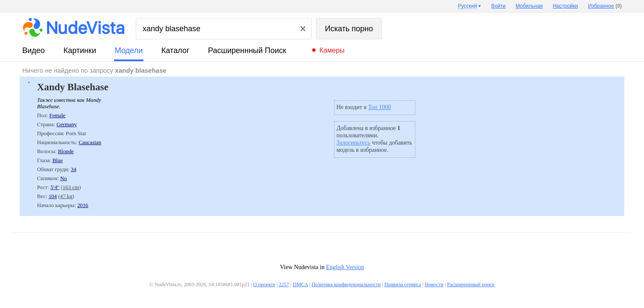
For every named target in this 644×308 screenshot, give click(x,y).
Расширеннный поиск (247, 50)
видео (34, 50)
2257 (284, 284)
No (64, 178)
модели (129, 50)
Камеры (332, 50)
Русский (467, 6)
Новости (434, 284)
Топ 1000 (380, 107)
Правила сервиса (403, 284)
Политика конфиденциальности (346, 284)
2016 (83, 205)
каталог (175, 50)
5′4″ (55, 187)
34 (73, 169)
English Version (345, 267)
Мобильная (529, 6)
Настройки (565, 6)
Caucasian (90, 142)
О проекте (264, 284)
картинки (80, 50)
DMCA (300, 284)
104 (52, 196)
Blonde (66, 151)
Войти (498, 6)
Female (57, 115)
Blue (57, 160)
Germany (67, 124)
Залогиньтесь (353, 143)
